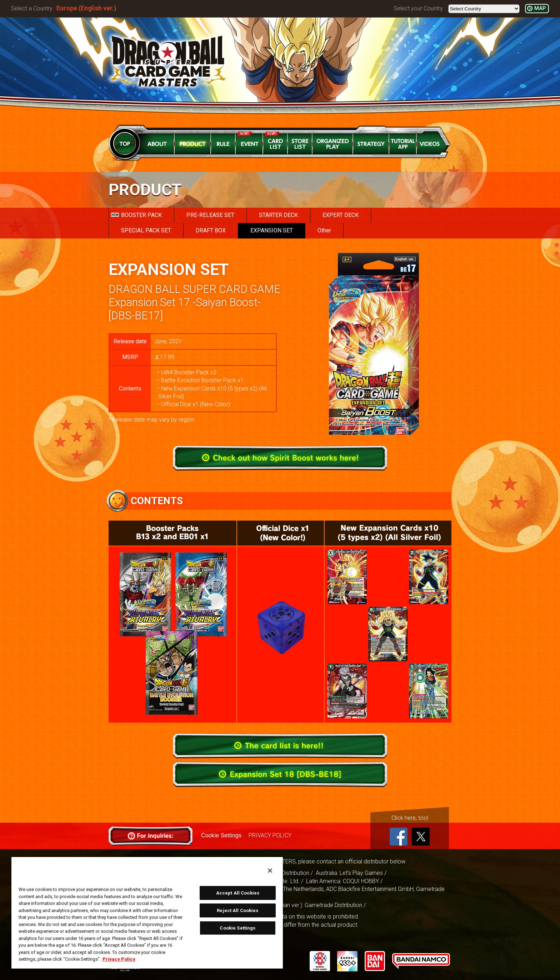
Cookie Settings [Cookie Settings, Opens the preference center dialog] (237, 928)
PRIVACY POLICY (270, 835)
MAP (540, 8)
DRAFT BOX (211, 230)
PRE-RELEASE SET (210, 215)
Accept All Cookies (238, 893)
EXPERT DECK (341, 215)
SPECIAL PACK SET (146, 230)
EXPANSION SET (272, 230)
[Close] (270, 871)
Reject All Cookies (237, 910)
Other (324, 230)
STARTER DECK (278, 215)
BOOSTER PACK (136, 215)
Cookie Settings (221, 835)
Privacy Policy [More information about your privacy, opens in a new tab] (119, 959)
